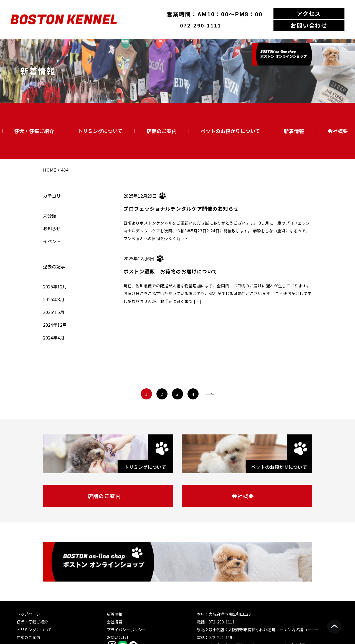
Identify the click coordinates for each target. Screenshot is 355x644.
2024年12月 (55, 325)
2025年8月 (54, 299)
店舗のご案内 (162, 131)
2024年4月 (54, 338)
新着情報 (294, 131)
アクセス (309, 13)
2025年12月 (55, 286)
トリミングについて (100, 131)
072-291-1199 (222, 637)
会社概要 (338, 131)
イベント (52, 241)
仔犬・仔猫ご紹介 (34, 131)
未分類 (50, 216)
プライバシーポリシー (126, 630)
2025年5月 (54, 312)
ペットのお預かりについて (230, 131)
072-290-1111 (201, 25)
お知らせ (52, 228)
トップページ (28, 614)
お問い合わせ (309, 25)
